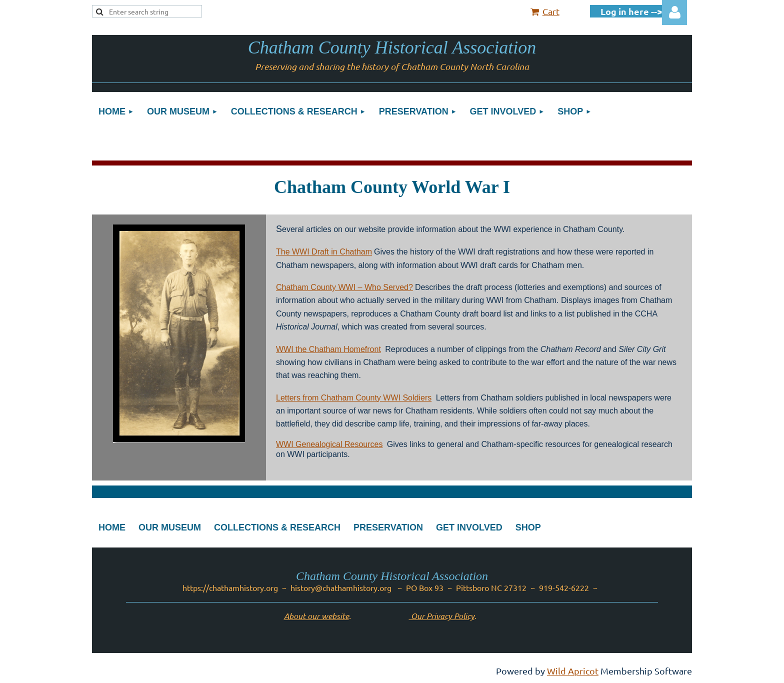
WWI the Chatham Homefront (328, 349)
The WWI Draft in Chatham (324, 252)
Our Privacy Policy (442, 616)
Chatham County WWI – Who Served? (344, 287)
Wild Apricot (573, 671)
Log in (674, 12)
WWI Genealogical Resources (329, 444)
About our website (316, 616)
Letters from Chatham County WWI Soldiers (354, 398)
